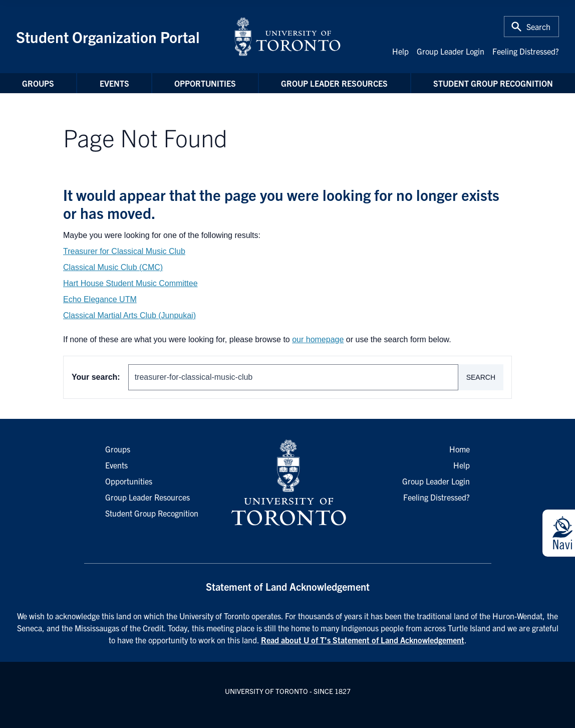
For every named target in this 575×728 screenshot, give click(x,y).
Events (114, 83)
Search (481, 377)
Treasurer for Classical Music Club (124, 251)
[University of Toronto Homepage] (287, 483)
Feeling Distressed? (526, 51)
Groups (38, 83)
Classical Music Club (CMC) (113, 267)
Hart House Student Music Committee (130, 283)
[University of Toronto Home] (287, 37)
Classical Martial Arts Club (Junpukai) (129, 315)
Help (400, 51)
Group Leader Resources (334, 83)
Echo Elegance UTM (100, 299)
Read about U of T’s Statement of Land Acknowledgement (363, 640)
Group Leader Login (451, 51)
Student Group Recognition (493, 83)
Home (460, 449)
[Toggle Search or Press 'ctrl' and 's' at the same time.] (531, 27)
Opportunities (205, 83)
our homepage (318, 339)
